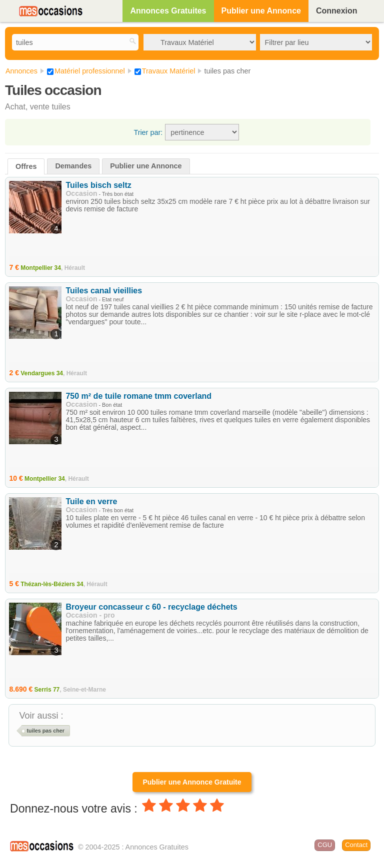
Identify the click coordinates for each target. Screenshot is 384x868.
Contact (356, 845)
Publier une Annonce (261, 11)
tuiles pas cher (45, 731)
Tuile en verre (91, 501)
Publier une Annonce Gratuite (192, 782)
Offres (26, 166)
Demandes (73, 166)
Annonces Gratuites (168, 11)
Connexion (337, 11)
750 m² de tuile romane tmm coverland (138, 396)
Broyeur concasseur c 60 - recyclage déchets (151, 607)
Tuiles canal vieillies (104, 291)
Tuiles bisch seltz (98, 185)
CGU (325, 845)
